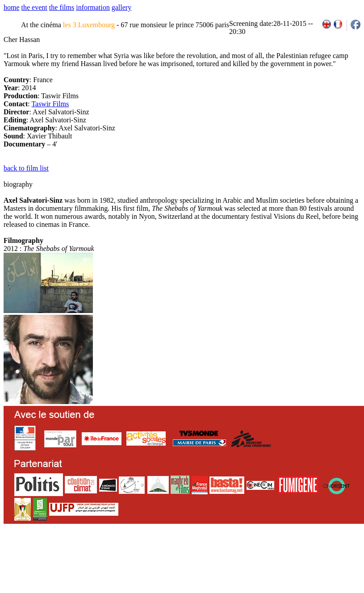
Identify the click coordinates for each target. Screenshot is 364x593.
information (93, 7)
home (12, 7)
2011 (276, 554)
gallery (121, 7)
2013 (295, 554)
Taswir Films (50, 104)
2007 (237, 554)
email (73, 554)
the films (62, 7)
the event (34, 7)
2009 (257, 554)
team (161, 554)
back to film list (26, 168)
